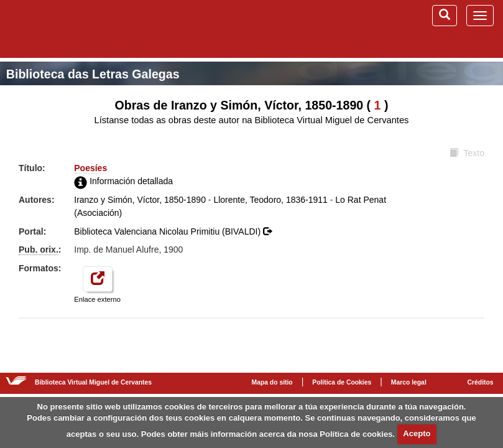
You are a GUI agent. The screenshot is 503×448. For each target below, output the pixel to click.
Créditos (481, 382)
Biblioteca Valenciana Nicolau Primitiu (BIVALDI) (173, 231)
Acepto (417, 433)
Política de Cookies (342, 382)
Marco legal (409, 382)
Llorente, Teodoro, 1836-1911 (270, 200)
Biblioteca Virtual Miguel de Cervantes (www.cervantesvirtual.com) (75, 29)
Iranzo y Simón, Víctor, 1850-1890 (140, 200)
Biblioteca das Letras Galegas (93, 74)
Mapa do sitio (272, 382)
